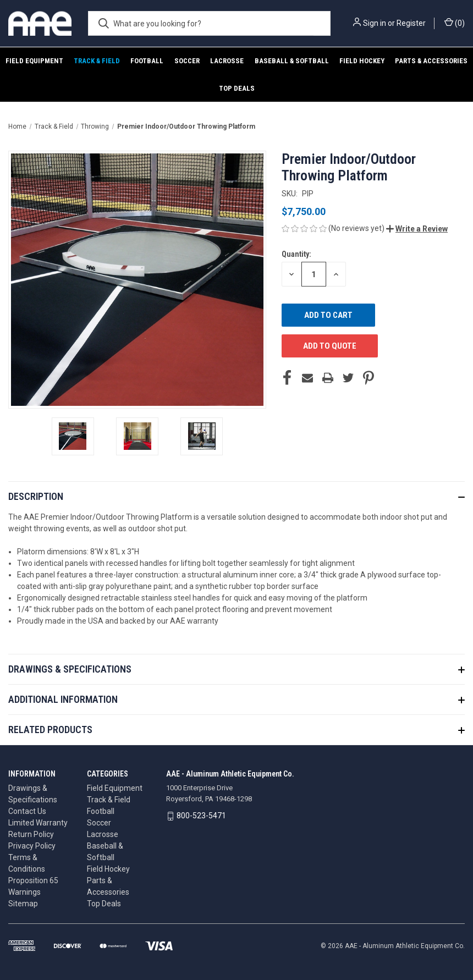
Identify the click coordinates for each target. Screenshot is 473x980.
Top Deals (237, 88)
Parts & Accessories (431, 61)
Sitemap (23, 904)
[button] (417, 229)
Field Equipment (34, 61)
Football (147, 61)
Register (411, 23)
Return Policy (31, 834)
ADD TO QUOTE (330, 346)
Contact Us (27, 811)
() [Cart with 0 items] (455, 23)
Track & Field (97, 61)
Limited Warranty (38, 823)
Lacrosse (227, 61)
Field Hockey (362, 61)
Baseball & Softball (292, 61)
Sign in (375, 23)
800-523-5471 (201, 816)
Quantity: (296, 254)
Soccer (187, 61)
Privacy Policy (32, 846)
